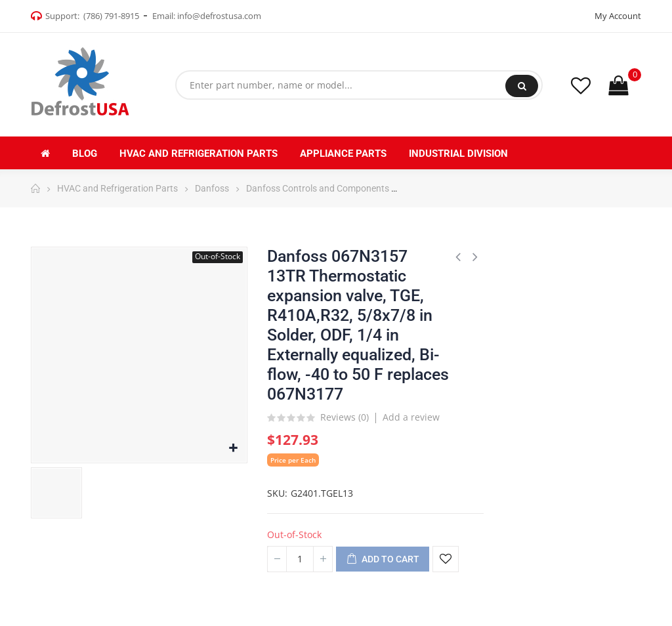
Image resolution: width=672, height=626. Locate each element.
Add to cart (383, 560)
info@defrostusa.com (219, 16)
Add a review (411, 417)
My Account (618, 16)
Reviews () (345, 418)
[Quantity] (300, 559)
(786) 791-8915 (111, 16)
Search (522, 86)
